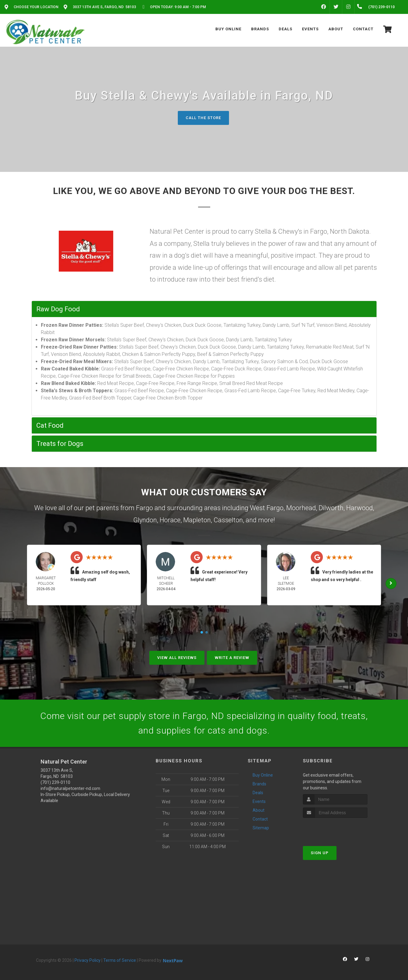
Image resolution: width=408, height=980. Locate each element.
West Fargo (267, 508)
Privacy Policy (88, 960)
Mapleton (197, 520)
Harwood (360, 508)
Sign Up (320, 853)
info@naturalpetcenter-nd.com (70, 788)
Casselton (228, 520)
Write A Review (232, 658)
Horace (170, 520)
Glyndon (145, 520)
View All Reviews (177, 658)
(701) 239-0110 (55, 782)
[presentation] (335, 829)
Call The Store (203, 118)
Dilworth (331, 508)
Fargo (144, 508)
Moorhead (301, 508)
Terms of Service (120, 960)
